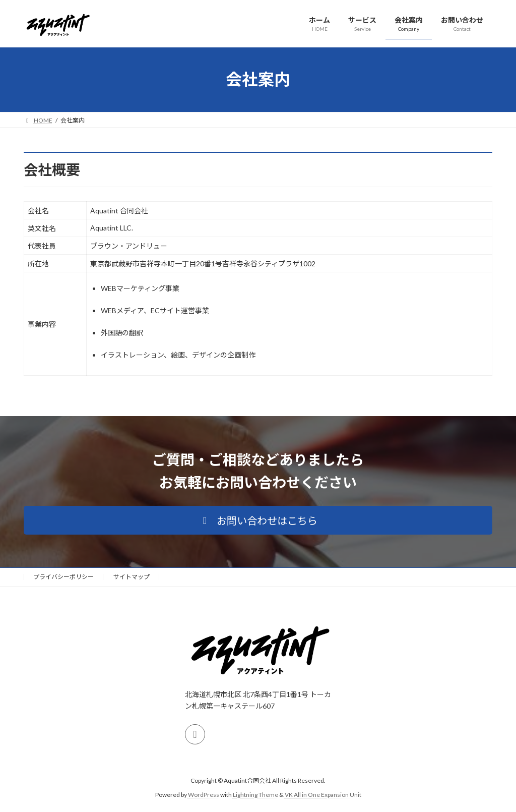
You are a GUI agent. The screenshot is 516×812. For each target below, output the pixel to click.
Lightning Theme (255, 795)
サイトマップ (132, 577)
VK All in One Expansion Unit (323, 795)
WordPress (204, 795)
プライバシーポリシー (63, 577)
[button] (258, 520)
